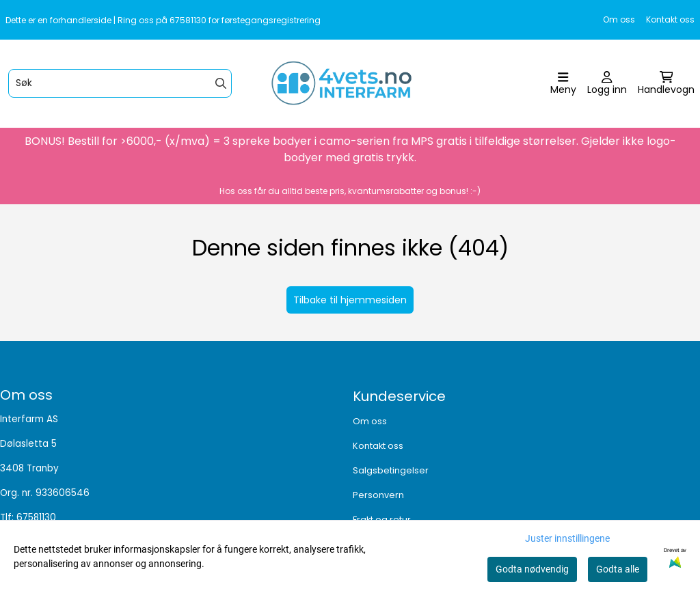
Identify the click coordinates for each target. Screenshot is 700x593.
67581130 (36, 518)
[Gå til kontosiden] (607, 84)
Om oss (619, 19)
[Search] (221, 83)
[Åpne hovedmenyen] (563, 84)
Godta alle (618, 569)
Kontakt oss (670, 19)
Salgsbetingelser (391, 470)
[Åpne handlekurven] (666, 84)
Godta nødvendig (532, 569)
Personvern (378, 495)
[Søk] (120, 83)
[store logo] (354, 84)
